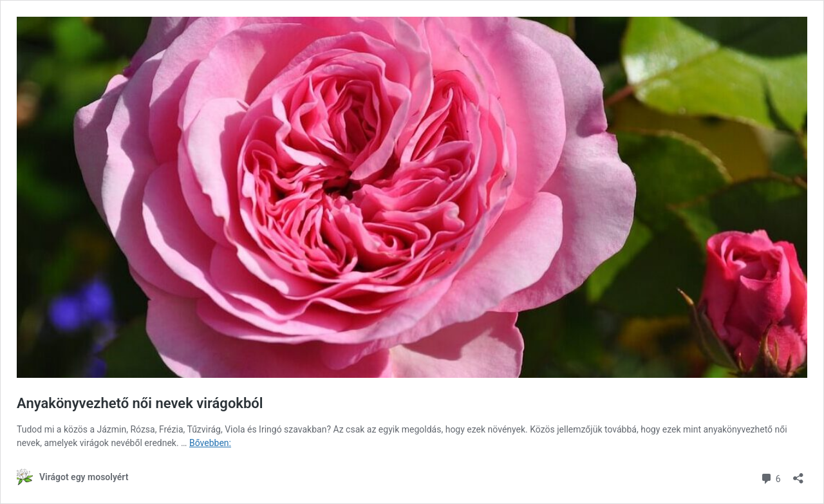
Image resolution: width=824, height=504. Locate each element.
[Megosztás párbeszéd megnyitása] (798, 474)
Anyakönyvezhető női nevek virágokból (140, 403)
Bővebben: (210, 443)
